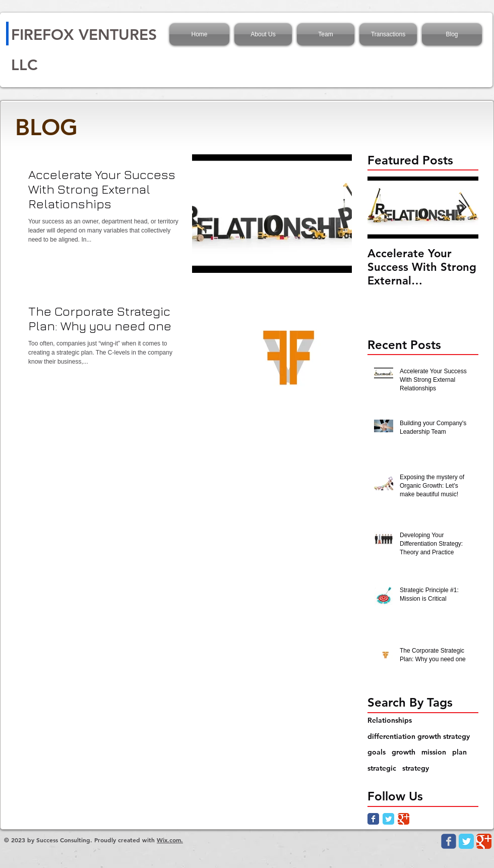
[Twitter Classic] (388, 819)
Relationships (390, 720)
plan (459, 752)
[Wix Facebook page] (449, 841)
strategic (382, 768)
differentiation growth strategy (419, 736)
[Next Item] (462, 208)
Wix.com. (170, 840)
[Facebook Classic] (373, 819)
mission (434, 752)
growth (404, 752)
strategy (416, 768)
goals (377, 752)
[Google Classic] (404, 819)
